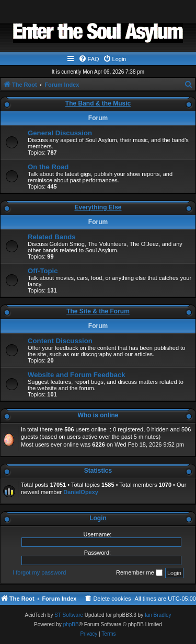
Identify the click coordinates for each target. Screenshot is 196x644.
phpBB (71, 624)
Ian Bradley (158, 615)
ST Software (69, 615)
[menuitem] (89, 59)
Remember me (139, 573)
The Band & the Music (98, 103)
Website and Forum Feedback (77, 375)
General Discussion (60, 133)
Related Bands (52, 237)
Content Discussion (60, 341)
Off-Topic (43, 271)
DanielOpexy (81, 492)
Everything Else (98, 207)
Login (98, 518)
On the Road (48, 167)
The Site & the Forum (98, 311)
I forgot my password (39, 572)
